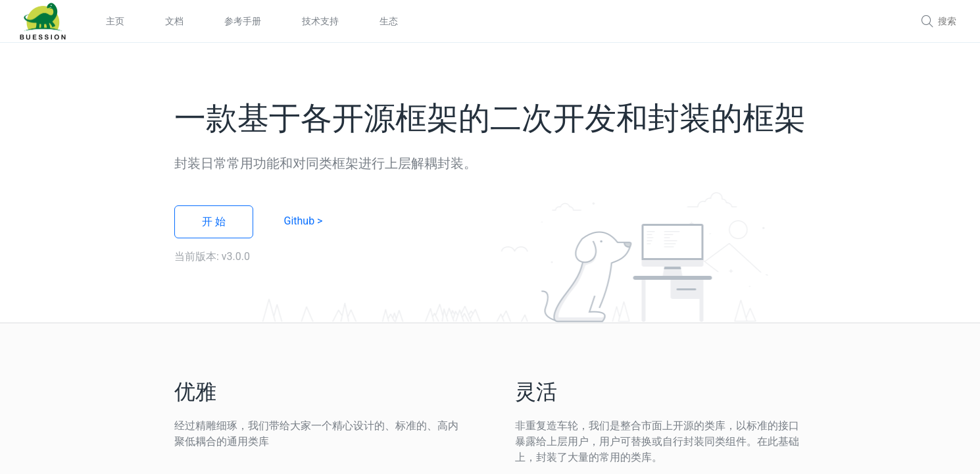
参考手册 (243, 21)
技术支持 (320, 21)
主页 (115, 21)
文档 (174, 21)
